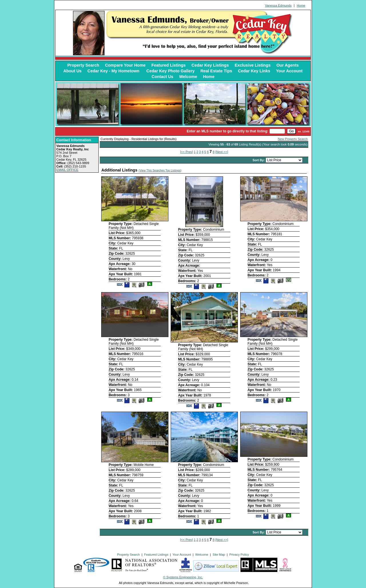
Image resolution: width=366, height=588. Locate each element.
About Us (72, 71)
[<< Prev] (187, 152)
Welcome (188, 77)
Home (301, 5)
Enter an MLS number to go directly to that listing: (227, 131)
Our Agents (288, 65)
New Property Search (293, 139)
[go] (291, 131)
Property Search (83, 65)
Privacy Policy (239, 555)
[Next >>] (222, 152)
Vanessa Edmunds (278, 5)
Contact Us (162, 77)
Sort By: (259, 160)
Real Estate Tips (216, 71)
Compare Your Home (125, 65)
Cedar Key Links (254, 71)
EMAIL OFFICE (67, 170)
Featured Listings (168, 65)
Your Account (289, 71)
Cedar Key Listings (210, 65)
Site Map (219, 555)
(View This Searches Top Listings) (160, 171)
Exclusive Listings (253, 65)
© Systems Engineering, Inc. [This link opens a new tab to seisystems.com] (183, 577)
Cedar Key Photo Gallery (171, 71)
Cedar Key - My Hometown (114, 71)
